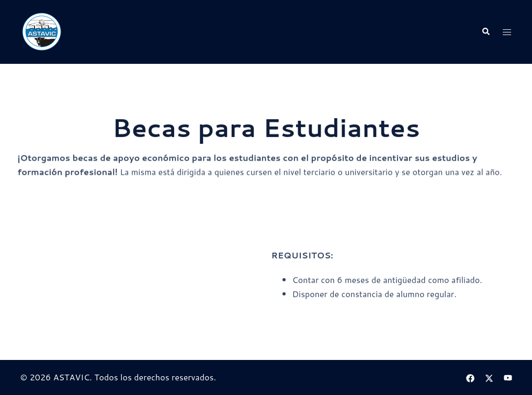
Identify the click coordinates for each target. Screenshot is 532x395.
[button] (485, 32)
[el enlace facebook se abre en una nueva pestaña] (470, 377)
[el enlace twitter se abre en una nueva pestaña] (489, 377)
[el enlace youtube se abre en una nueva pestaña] (508, 377)
